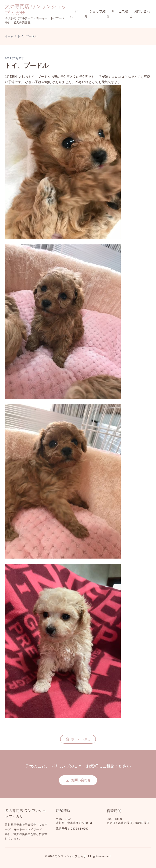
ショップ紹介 (95, 14)
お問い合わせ (140, 14)
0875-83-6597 (80, 829)
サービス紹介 (117, 14)
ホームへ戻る (78, 739)
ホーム (75, 14)
